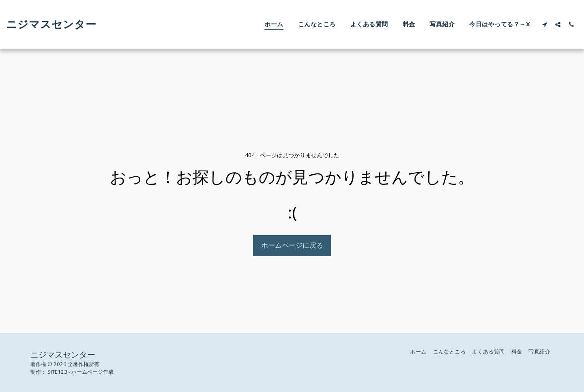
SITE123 (57, 372)
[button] (544, 24)
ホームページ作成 (92, 372)
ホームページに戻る (292, 245)
